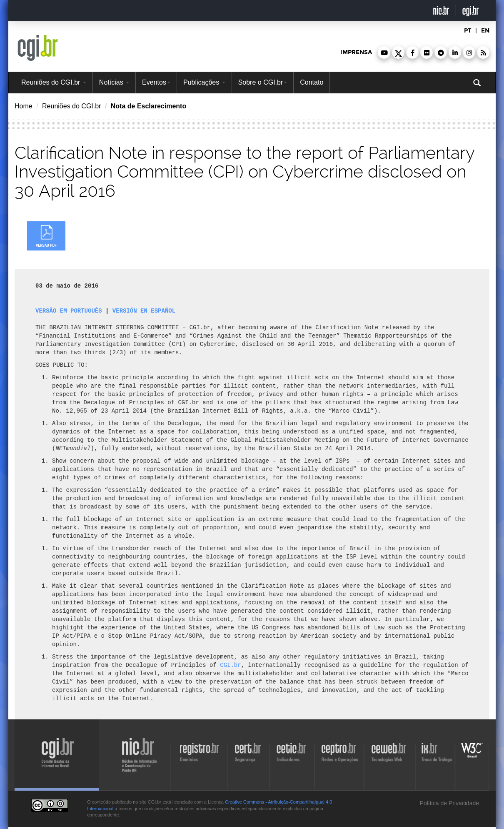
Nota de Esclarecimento (148, 106)
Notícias (114, 82)
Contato (312, 82)
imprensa (356, 52)
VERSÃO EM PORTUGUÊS (69, 311)
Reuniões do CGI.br (54, 82)
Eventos (156, 82)
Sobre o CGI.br (263, 82)
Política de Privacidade (449, 803)
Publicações (204, 82)
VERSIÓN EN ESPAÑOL (144, 311)
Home (24, 106)
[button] (384, 53)
